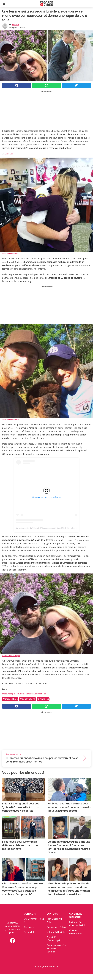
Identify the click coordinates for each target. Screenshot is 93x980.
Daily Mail (9, 154)
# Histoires (43, 699)
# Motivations (27, 699)
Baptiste (15, 25)
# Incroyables (10, 699)
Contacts (29, 927)
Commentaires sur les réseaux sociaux (57, 948)
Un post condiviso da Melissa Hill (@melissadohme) (35, 528)
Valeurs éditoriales (56, 932)
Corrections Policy (56, 927)
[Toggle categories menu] (4, 4)
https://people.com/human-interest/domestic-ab (24, 694)
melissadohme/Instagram (11, 253)
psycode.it (29, 932)
